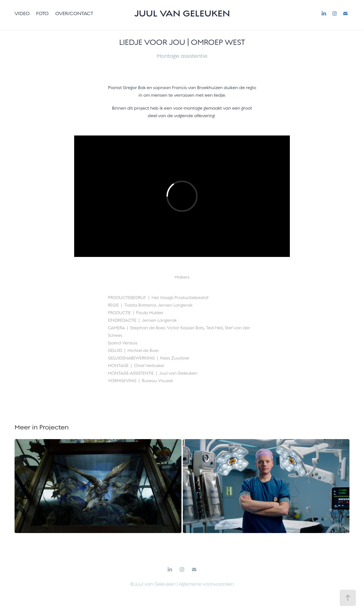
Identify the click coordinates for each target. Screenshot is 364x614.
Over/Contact (74, 13)
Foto (42, 13)
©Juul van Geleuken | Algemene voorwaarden (182, 584)
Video (22, 13)
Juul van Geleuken (182, 13)
